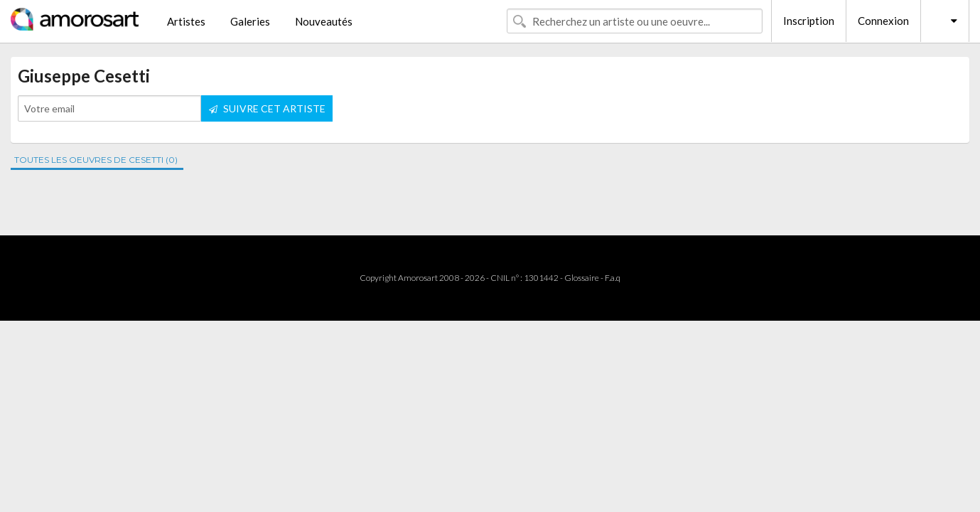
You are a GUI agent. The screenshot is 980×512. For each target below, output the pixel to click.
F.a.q (613, 278)
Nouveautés (324, 21)
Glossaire (582, 278)
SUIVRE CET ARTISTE (267, 108)
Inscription (809, 21)
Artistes (186, 21)
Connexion (883, 21)
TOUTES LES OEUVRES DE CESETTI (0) (96, 160)
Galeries (250, 21)
